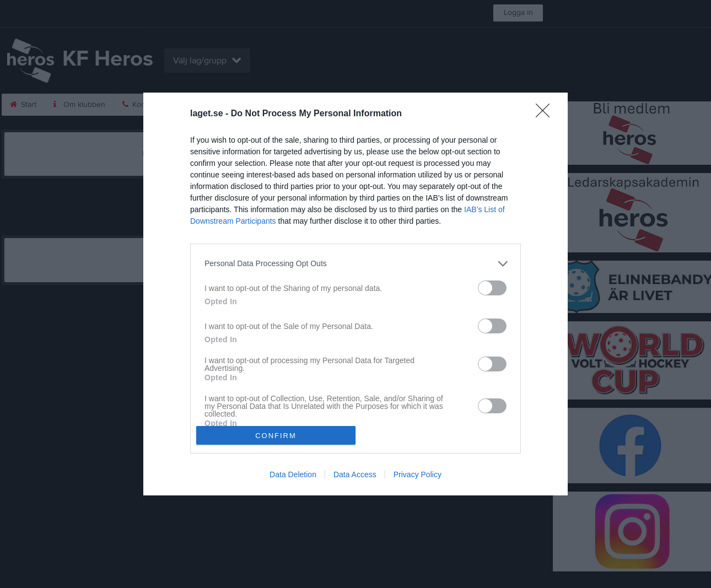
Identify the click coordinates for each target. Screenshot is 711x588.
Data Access (355, 474)
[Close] (546, 114)
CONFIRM (276, 436)
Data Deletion (293, 474)
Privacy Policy (418, 474)
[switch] (492, 288)
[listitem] (355, 264)
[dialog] (355, 294)
